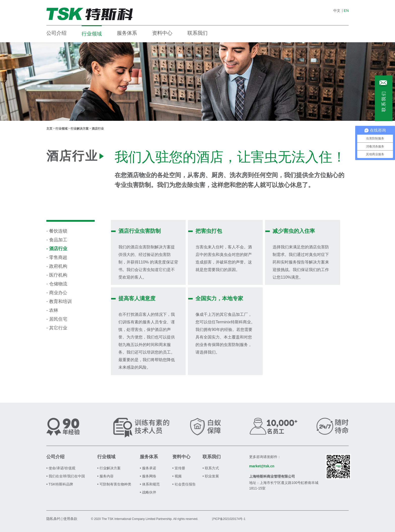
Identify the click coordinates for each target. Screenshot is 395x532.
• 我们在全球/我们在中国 (66, 476)
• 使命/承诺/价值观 (61, 468)
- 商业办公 (57, 293)
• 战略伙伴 (148, 492)
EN (346, 11)
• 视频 (177, 476)
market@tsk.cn (262, 466)
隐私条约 (53, 519)
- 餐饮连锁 (57, 231)
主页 (49, 129)
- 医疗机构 (57, 275)
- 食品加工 (57, 240)
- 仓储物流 (57, 284)
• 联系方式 (211, 468)
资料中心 (162, 33)
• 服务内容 (105, 476)
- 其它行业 (57, 328)
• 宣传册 (179, 468)
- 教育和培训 (59, 301)
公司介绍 (56, 33)
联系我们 (197, 33)
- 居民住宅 (57, 319)
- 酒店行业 (57, 249)
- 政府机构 (57, 266)
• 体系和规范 (150, 484)
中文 (337, 11)
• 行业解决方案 (109, 468)
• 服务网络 (148, 476)
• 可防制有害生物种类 (114, 484)
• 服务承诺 (148, 468)
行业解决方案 (80, 129)
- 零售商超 (57, 257)
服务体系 (127, 33)
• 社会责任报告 (184, 484)
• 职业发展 (211, 476)
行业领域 (92, 34)
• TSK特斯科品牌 (60, 484)
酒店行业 (98, 129)
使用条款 (70, 519)
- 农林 (52, 310)
